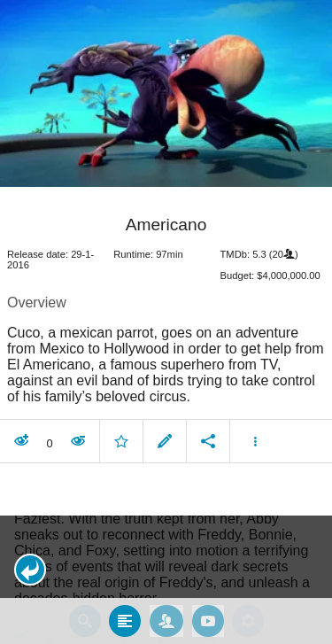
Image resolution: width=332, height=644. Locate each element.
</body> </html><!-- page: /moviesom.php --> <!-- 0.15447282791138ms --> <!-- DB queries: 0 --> (166, 322)
